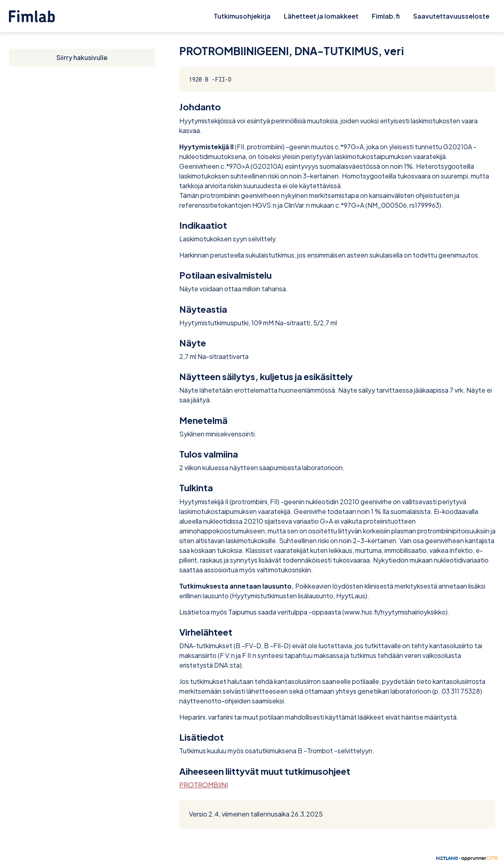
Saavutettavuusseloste (451, 16)
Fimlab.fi (386, 16)
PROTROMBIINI (204, 785)
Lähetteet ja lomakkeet (321, 16)
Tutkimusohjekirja (242, 16)
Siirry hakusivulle (82, 57)
